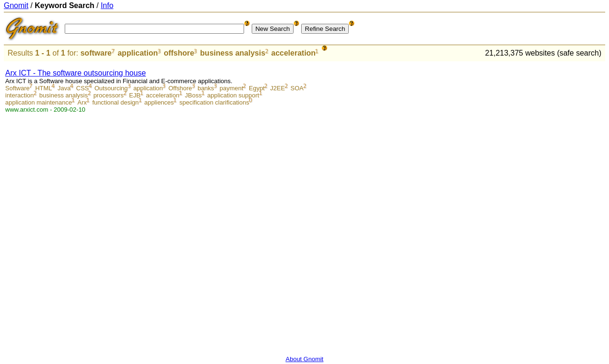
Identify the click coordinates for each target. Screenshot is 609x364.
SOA (297, 88)
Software (17, 88)
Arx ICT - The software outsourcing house (76, 73)
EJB (135, 95)
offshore (179, 53)
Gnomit (16, 5)
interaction (20, 95)
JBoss (193, 95)
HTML (44, 88)
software (96, 53)
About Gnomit (304, 359)
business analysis (233, 53)
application (138, 53)
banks (206, 88)
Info (107, 5)
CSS (83, 88)
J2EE (278, 88)
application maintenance (39, 102)
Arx (82, 102)
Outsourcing (111, 88)
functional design (116, 102)
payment (231, 88)
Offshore (180, 88)
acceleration (293, 53)
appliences (159, 102)
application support (233, 95)
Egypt (257, 88)
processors (108, 95)
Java (64, 88)
